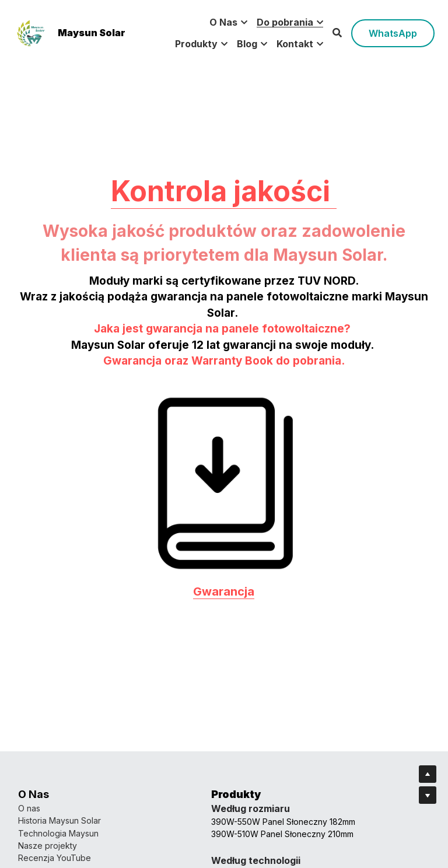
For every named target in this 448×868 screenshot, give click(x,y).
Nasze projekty (48, 846)
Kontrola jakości (224, 244)
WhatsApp (393, 33)
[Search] (337, 33)
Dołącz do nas (255, 858)
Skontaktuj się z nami (267, 820)
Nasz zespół (251, 808)
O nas (29, 808)
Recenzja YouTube (55, 858)
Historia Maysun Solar (60, 820)
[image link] (31, 32)
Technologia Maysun (58, 833)
